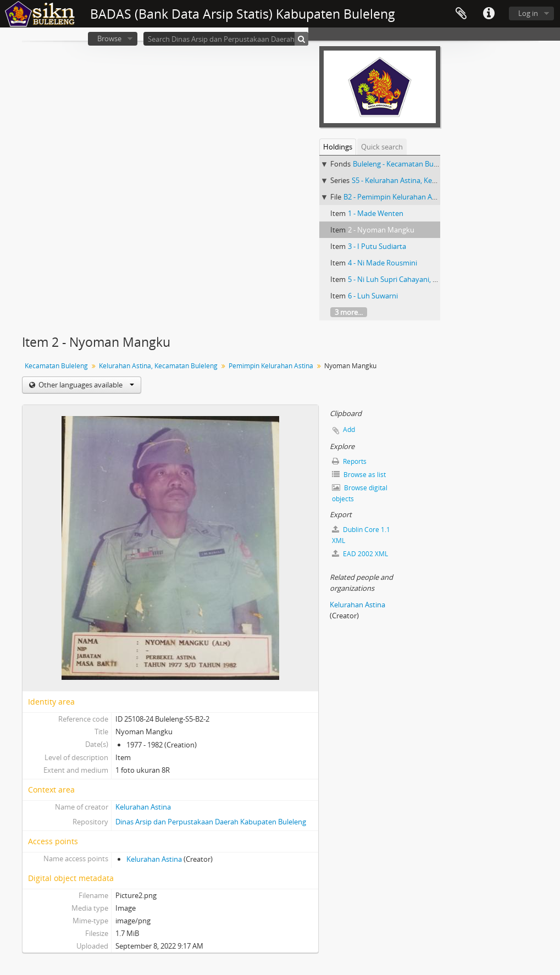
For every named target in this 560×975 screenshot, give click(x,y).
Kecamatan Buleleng (56, 366)
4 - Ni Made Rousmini (382, 263)
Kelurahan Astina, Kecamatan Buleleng (158, 366)
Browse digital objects (360, 493)
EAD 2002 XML (360, 554)
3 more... (349, 312)
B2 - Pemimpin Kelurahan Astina (396, 197)
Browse (109, 38)
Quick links (489, 14)
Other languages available (85, 385)
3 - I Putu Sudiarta (377, 246)
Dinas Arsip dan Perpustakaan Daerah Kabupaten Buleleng (211, 822)
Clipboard (461, 14)
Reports (349, 461)
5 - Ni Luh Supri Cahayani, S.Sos (399, 279)
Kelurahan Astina (143, 807)
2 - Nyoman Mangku (381, 230)
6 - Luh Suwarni (373, 296)
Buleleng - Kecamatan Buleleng (403, 164)
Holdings (338, 147)
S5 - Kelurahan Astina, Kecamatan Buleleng (421, 180)
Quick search (382, 147)
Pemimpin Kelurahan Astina (271, 366)
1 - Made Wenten (376, 213)
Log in (528, 13)
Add (349, 430)
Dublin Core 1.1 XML (361, 535)
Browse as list (359, 475)
